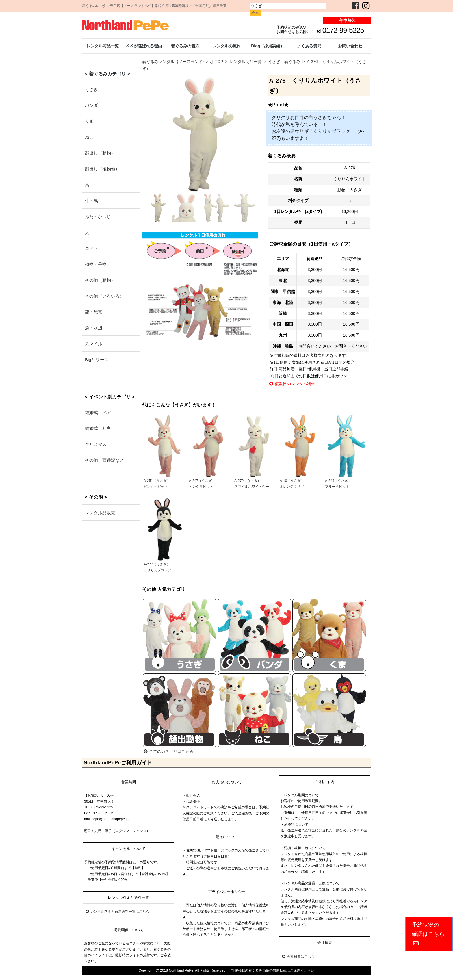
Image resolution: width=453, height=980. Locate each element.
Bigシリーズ (97, 360)
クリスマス (96, 444)
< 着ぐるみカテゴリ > (107, 74)
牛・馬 (91, 201)
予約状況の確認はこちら (428, 934)
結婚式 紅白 (98, 428)
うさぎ (91, 89)
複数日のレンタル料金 (292, 384)
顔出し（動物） (100, 153)
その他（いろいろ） (104, 296)
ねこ (89, 137)
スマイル (94, 344)
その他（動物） (100, 280)
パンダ (91, 105)
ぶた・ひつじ (98, 217)
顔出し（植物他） (102, 169)
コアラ (91, 248)
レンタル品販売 (100, 513)
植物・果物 (96, 264)
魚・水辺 (94, 328)
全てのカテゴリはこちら (169, 751)
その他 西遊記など (104, 460)
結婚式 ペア (98, 412)
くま (89, 121)
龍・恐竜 (94, 312)
